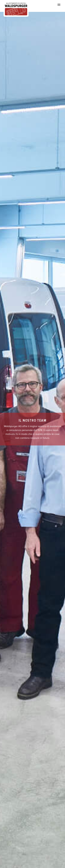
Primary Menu (59, 5)
